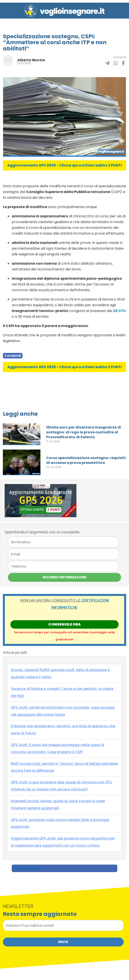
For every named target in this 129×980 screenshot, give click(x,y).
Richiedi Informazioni (65, 577)
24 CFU (119, 311)
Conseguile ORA (64, 624)
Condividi (13, 356)
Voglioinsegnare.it (28, 868)
